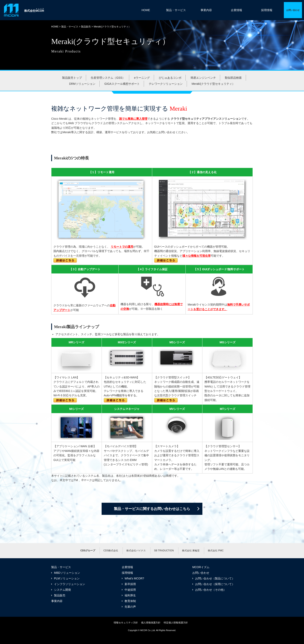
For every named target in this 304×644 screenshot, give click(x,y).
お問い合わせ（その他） (211, 590)
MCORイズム (201, 567)
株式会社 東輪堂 (191, 551)
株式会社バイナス (136, 551)
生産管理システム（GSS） (108, 78)
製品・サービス (176, 10)
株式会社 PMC (216, 551)
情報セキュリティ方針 (126, 623)
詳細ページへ (293, 10)
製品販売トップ (72, 78)
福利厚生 (130, 595)
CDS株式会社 (111, 551)
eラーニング (142, 78)
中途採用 (130, 590)
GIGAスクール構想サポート (122, 84)
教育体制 (130, 601)
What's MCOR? (134, 578)
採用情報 (267, 10)
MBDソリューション (67, 573)
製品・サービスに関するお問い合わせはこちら (152, 509)
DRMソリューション (82, 84)
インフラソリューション (70, 584)
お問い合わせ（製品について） (215, 578)
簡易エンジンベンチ (203, 78)
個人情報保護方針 (151, 623)
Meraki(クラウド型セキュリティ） (213, 84)
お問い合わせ (201, 573)
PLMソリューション (67, 578)
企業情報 (236, 10)
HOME (146, 10)
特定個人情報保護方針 (176, 623)
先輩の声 (130, 607)
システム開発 (62, 590)
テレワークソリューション (166, 84)
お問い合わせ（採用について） (215, 584)
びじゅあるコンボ (170, 78)
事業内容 (206, 10)
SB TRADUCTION (164, 551)
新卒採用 (130, 584)
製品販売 (86, 27)
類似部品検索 (233, 78)
